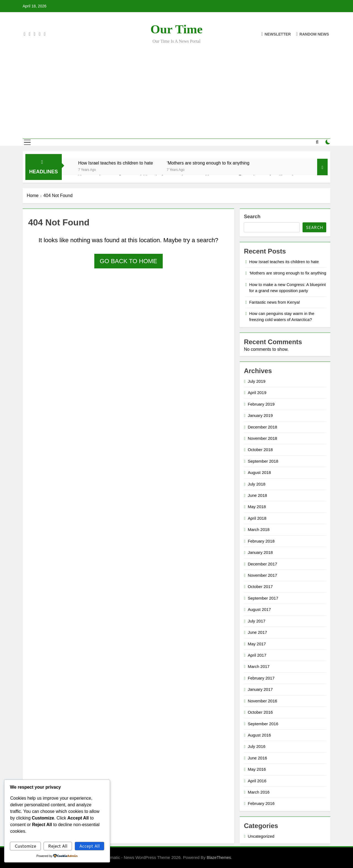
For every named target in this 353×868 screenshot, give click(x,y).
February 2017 (261, 678)
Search (252, 217)
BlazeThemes (219, 858)
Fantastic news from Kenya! (275, 302)
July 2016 (256, 746)
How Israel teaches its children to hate (116, 163)
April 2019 (257, 393)
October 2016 (260, 712)
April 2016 (257, 781)
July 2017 (256, 621)
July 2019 (256, 381)
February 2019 (261, 404)
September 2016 (263, 724)
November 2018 (262, 438)
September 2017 (263, 598)
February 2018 (261, 541)
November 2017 (262, 575)
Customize (25, 846)
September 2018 (263, 461)
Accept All (89, 846)
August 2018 (259, 472)
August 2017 (259, 609)
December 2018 (262, 427)
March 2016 (259, 792)
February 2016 (261, 803)
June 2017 (257, 632)
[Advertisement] (176, 88)
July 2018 (256, 484)
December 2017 (262, 564)
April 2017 (257, 655)
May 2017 (257, 644)
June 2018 (257, 495)
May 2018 (257, 507)
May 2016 (257, 769)
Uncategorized (261, 836)
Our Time (177, 29)
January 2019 (260, 415)
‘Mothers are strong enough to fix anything (208, 163)
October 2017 (260, 587)
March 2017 (259, 666)
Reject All (58, 846)
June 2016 (257, 758)
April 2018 (257, 518)
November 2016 (262, 701)
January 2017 (260, 689)
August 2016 (259, 735)
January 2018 (260, 552)
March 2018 (259, 529)
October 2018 (260, 450)
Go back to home (129, 261)
